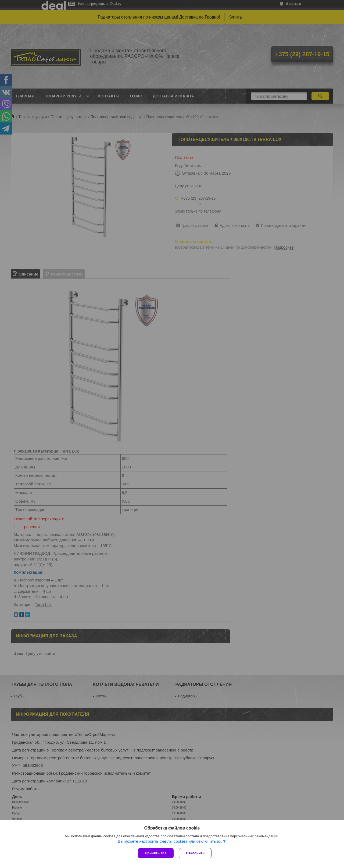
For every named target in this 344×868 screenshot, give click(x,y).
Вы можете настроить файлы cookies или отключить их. (170, 841)
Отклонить (195, 853)
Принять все (156, 853)
